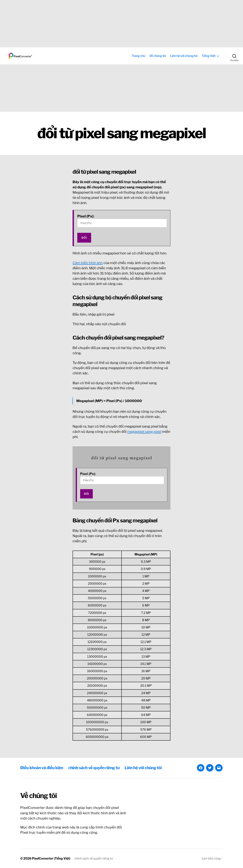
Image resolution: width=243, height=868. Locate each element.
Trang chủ (138, 56)
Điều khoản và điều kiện (42, 768)
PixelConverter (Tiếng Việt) (51, 858)
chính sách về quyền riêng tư (94, 768)
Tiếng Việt (209, 56)
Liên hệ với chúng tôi (184, 56)
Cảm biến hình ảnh (88, 263)
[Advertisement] (101, 24)
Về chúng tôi (158, 56)
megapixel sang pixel (144, 432)
